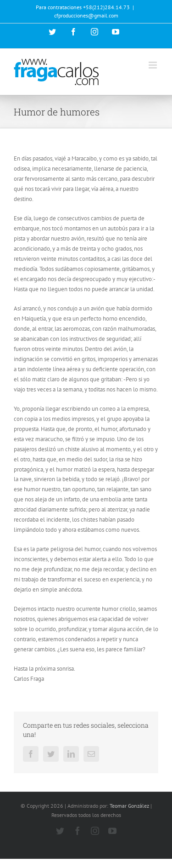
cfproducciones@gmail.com (86, 15)
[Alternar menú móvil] (153, 65)
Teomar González (129, 806)
